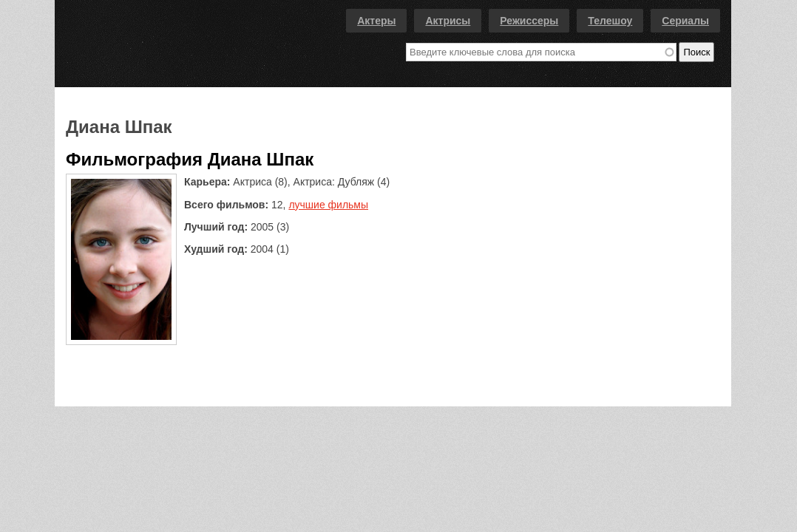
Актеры (376, 21)
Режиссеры (529, 21)
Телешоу (610, 21)
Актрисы (448, 21)
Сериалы (685, 21)
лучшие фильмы (328, 205)
